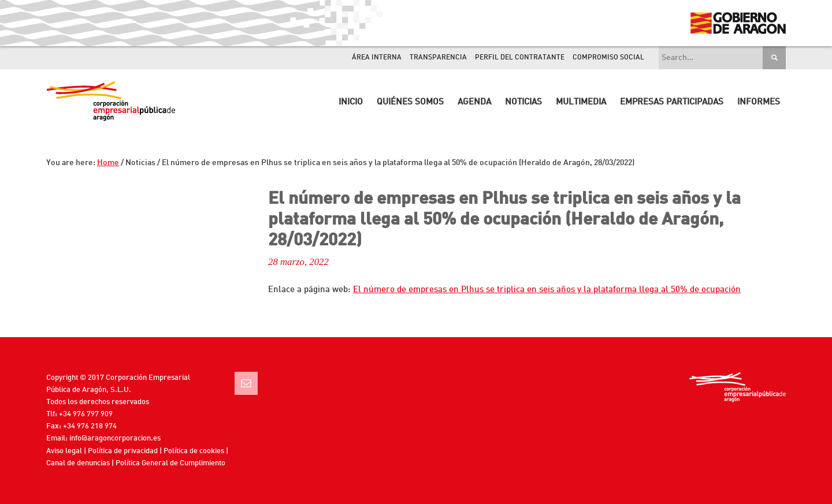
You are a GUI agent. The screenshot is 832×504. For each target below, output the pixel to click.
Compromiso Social (608, 58)
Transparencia (438, 58)
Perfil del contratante (520, 58)
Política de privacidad (123, 451)
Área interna (377, 58)
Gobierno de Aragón (738, 23)
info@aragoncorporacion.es (115, 438)
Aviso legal (64, 451)
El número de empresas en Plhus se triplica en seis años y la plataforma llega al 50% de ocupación (547, 290)
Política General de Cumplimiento (170, 463)
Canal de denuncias (78, 463)
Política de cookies (194, 451)
